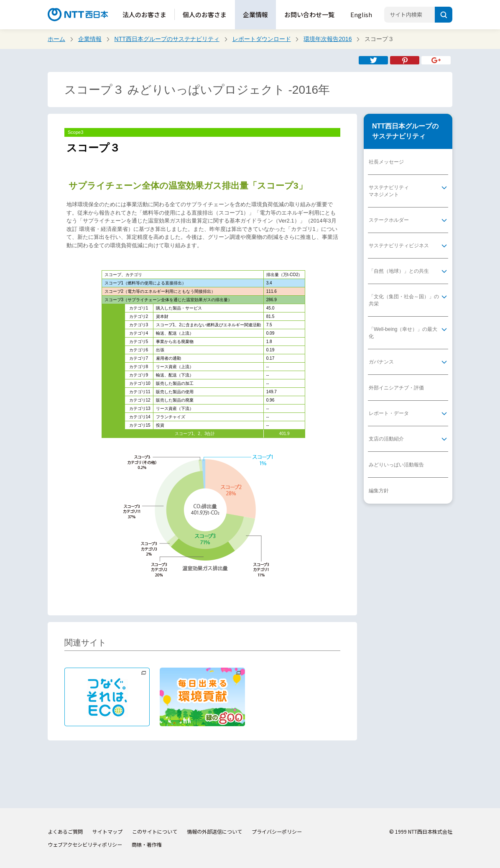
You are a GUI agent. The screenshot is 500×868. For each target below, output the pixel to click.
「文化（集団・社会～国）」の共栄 (404, 300)
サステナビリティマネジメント (389, 191)
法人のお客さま (144, 14)
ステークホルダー (389, 220)
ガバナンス (381, 362)
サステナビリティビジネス (399, 246)
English (361, 14)
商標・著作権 (147, 844)
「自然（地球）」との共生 (399, 271)
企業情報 (255, 14)
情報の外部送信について (214, 831)
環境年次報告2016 (328, 39)
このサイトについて (155, 831)
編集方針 (379, 491)
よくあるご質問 (65, 831)
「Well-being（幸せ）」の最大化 (403, 333)
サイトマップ (107, 831)
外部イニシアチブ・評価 (396, 388)
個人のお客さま (205, 14)
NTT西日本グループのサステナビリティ (167, 39)
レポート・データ (389, 413)
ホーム (56, 39)
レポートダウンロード (262, 39)
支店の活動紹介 (386, 439)
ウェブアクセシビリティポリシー (85, 844)
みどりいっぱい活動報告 (396, 465)
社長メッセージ (386, 162)
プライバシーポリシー (277, 831)
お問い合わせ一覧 (309, 14)
